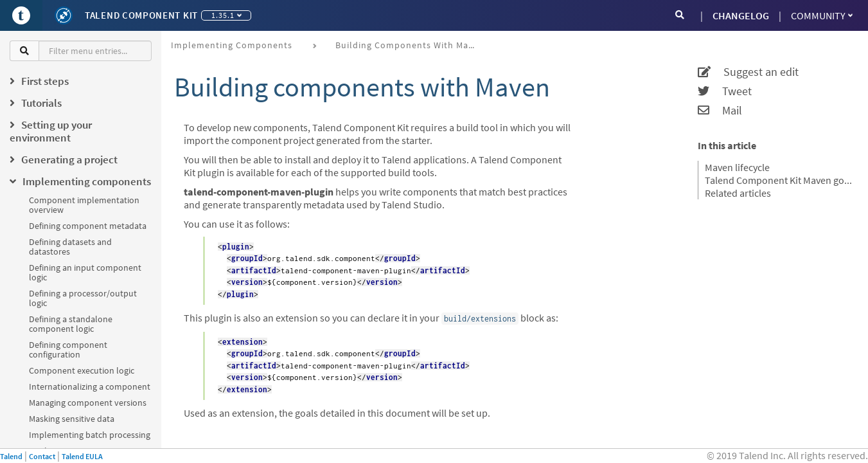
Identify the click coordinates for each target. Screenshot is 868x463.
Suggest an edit (748, 72)
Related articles (738, 193)
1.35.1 (226, 15)
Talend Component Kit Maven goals (778, 180)
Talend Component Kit (141, 15)
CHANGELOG (741, 15)
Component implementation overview (84, 205)
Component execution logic (82, 370)
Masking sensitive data (72, 419)
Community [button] (822, 15)
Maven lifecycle (737, 167)
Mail (720, 111)
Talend (11, 456)
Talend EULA (82, 456)
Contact (42, 456)
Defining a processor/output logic (83, 298)
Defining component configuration (68, 350)
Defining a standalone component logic (71, 324)
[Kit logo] (64, 15)
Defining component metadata (88, 226)
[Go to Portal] (21, 15)
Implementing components (232, 45)
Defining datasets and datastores (70, 247)
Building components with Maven (410, 45)
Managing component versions (88, 403)
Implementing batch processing (90, 435)
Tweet (725, 91)
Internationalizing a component (90, 386)
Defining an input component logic (85, 272)
